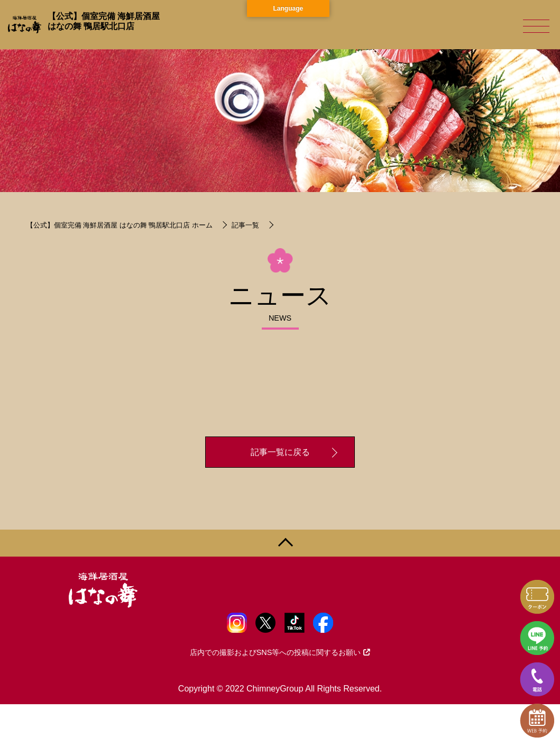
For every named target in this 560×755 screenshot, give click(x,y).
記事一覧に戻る (280, 452)
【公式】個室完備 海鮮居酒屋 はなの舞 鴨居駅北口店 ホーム (120, 225)
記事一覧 (245, 225)
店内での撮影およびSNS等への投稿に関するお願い (280, 652)
